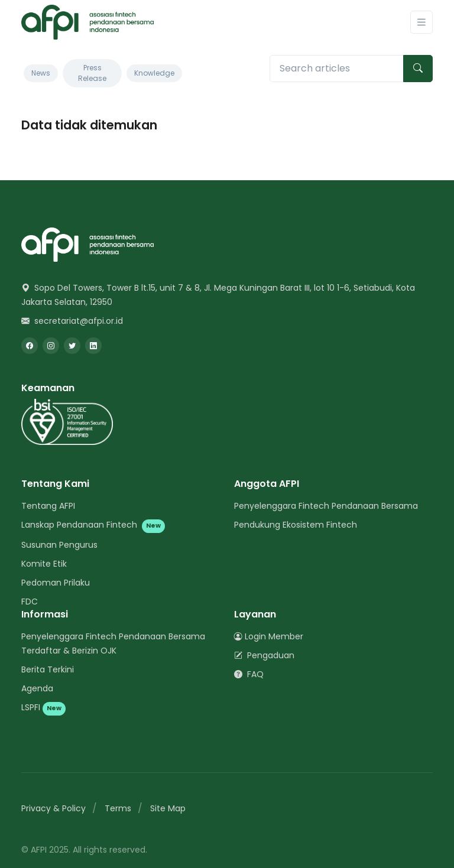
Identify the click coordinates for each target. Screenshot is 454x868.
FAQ (249, 674)
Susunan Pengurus (59, 545)
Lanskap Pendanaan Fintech (93, 525)
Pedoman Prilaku (56, 583)
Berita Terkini (48, 669)
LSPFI (43, 707)
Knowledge (154, 73)
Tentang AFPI (48, 506)
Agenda (37, 688)
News (41, 73)
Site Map (168, 808)
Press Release (92, 73)
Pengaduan (264, 655)
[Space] (87, 244)
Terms (118, 808)
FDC (30, 602)
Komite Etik (44, 564)
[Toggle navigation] (421, 22)
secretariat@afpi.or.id (72, 321)
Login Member (269, 636)
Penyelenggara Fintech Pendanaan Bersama (326, 506)
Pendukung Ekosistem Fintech (296, 525)
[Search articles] (337, 69)
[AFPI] (87, 22)
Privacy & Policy (53, 808)
